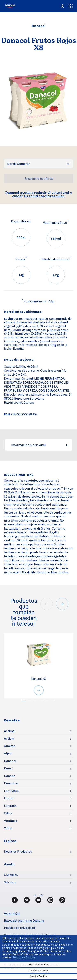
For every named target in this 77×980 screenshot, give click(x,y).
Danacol (10, 761)
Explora (10, 841)
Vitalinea (11, 821)
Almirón (10, 746)
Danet (8, 768)
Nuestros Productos (18, 851)
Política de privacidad (19, 928)
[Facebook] (15, 900)
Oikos (8, 813)
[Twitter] (27, 900)
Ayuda (9, 864)
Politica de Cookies (24, 957)
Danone (10, 776)
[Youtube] (38, 900)
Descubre (12, 720)
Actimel (10, 731)
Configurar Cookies (38, 971)
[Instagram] (50, 900)
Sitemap (10, 882)
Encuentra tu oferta (39, 178)
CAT (42, 895)
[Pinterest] (62, 900)
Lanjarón (10, 806)
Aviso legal (12, 913)
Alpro (8, 753)
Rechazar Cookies (38, 965)
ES (35, 895)
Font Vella (11, 791)
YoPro (8, 828)
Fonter (9, 798)
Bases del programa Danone (24, 920)
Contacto (11, 875)
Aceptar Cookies (38, 977)
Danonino (11, 783)
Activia (9, 738)
